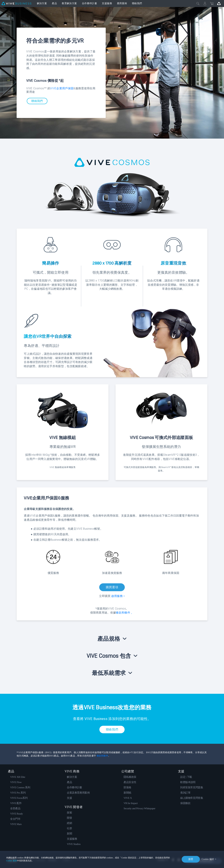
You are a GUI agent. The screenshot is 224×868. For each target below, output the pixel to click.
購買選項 (112, 587)
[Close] (198, 3)
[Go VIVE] (219, 3)
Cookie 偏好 (208, 859)
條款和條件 (102, 756)
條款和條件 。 (125, 613)
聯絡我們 (37, 101)
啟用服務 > (118, 596)
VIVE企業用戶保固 (62, 88)
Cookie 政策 (12, 861)
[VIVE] (16, 3)
